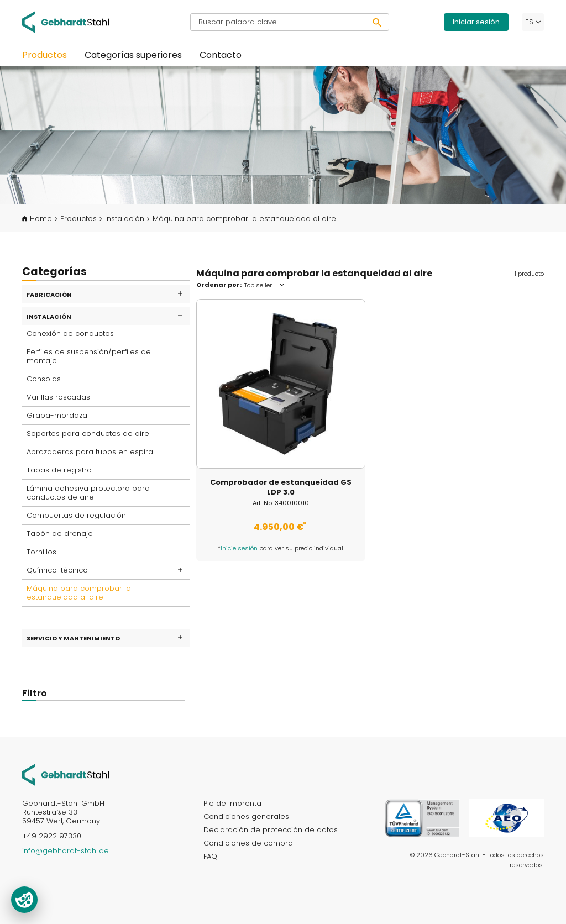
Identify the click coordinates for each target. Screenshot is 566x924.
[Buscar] (377, 22)
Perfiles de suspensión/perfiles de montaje (89, 356)
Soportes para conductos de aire (88, 434)
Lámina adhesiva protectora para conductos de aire (88, 493)
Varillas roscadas (58, 397)
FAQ (210, 856)
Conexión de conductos (70, 334)
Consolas (44, 379)
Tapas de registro (59, 470)
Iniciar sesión (476, 22)
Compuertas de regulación (76, 515)
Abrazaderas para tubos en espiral (91, 452)
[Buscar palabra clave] (278, 22)
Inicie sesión (239, 548)
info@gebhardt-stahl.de (65, 851)
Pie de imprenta (232, 803)
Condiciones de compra (248, 843)
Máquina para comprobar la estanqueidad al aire (79, 593)
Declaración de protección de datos (271, 830)
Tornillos (41, 552)
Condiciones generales (246, 817)
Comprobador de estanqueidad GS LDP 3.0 (281, 487)
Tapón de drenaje (60, 534)
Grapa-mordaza (57, 415)
